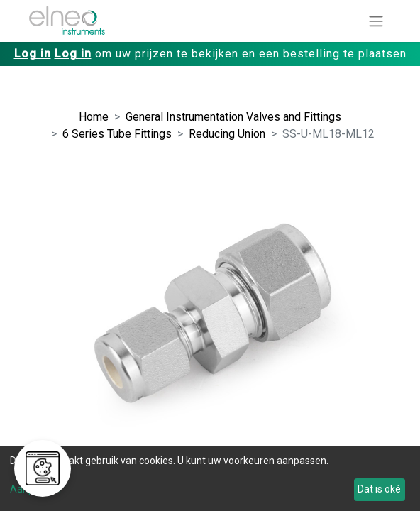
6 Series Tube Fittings (117, 134)
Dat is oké (379, 489)
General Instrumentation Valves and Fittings (233, 117)
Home (94, 117)
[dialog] (210, 479)
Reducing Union (227, 134)
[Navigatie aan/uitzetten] (376, 21)
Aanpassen (35, 489)
